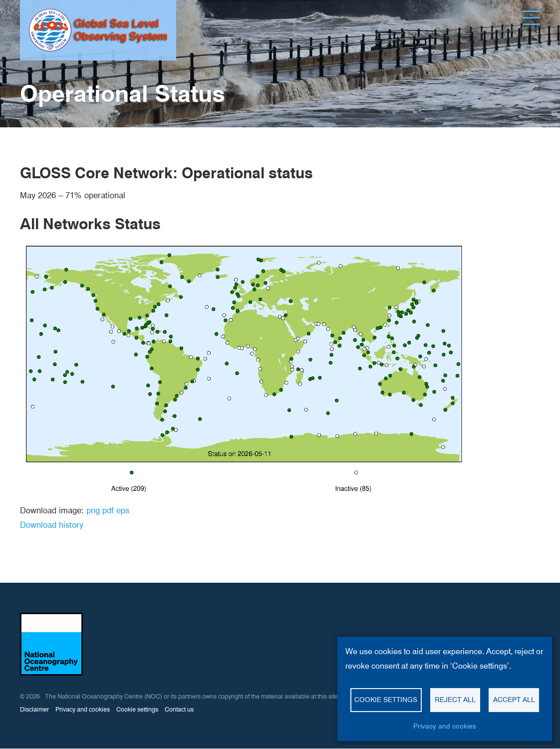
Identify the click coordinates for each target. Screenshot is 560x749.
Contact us (179, 709)
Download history (52, 525)
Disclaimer (34, 709)
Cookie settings (137, 709)
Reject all (455, 700)
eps (123, 510)
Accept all (514, 700)
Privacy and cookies (83, 709)
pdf (108, 510)
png (93, 510)
